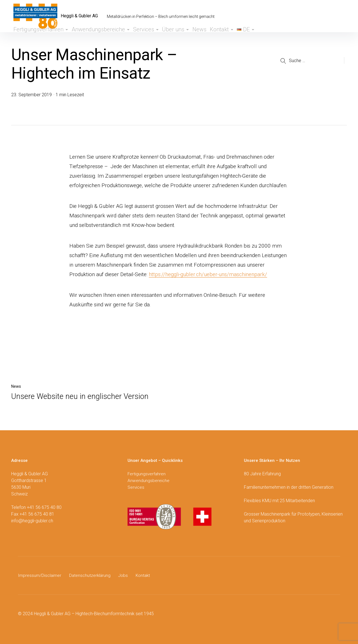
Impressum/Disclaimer (40, 575)
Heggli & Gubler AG (83, 16)
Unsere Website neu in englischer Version (80, 396)
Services (132, 37)
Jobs (125, 575)
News (191, 37)
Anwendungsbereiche (88, 37)
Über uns (164, 37)
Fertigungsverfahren (34, 37)
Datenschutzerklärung (91, 575)
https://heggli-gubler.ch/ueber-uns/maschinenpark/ (208, 274)
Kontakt (216, 37)
